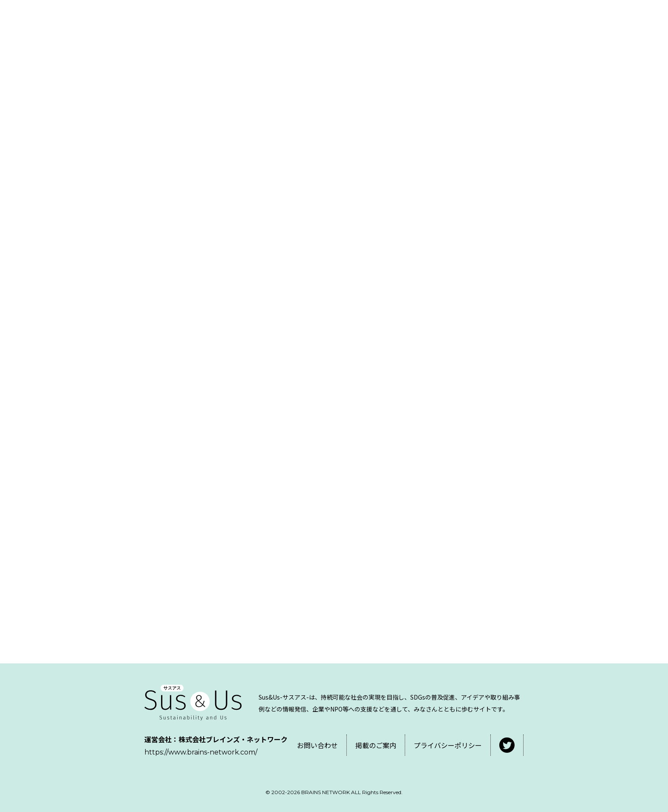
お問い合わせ (317, 745)
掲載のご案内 (376, 745)
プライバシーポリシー (448, 745)
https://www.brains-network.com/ (201, 752)
